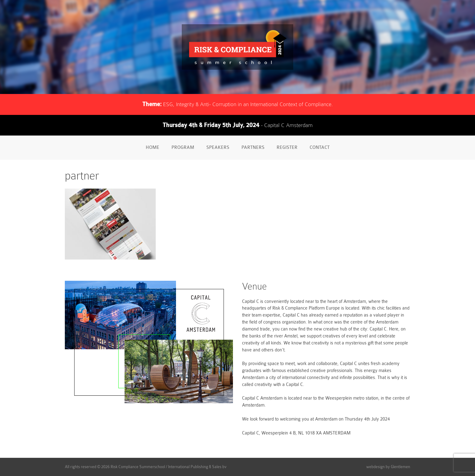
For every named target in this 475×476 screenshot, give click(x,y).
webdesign (375, 467)
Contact (320, 147)
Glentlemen (400, 467)
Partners (253, 147)
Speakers (218, 147)
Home (153, 147)
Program (183, 147)
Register (287, 147)
